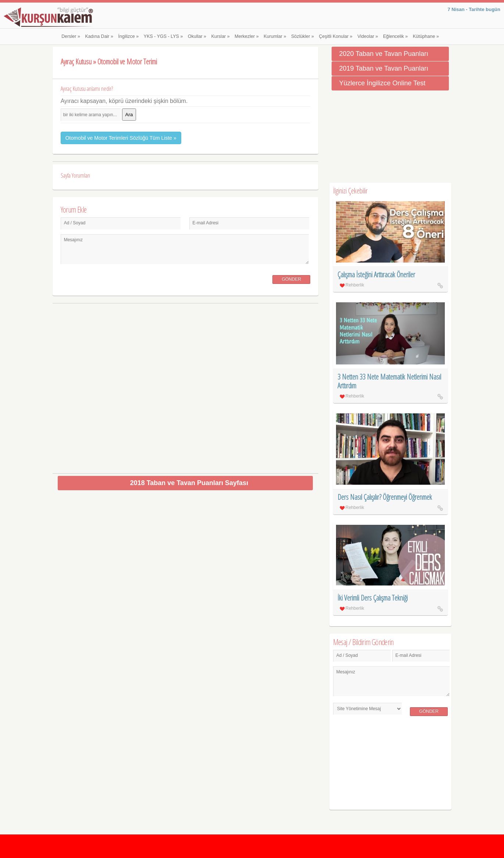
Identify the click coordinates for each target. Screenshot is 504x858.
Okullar (197, 36)
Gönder (291, 279)
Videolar (368, 36)
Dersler (71, 36)
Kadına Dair (99, 36)
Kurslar (221, 36)
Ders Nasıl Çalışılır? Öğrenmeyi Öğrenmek (385, 497)
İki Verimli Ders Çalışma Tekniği (373, 598)
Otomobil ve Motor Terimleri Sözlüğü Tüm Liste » (121, 138)
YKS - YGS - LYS (163, 36)
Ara (129, 115)
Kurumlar (275, 36)
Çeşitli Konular (336, 36)
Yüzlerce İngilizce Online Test (382, 83)
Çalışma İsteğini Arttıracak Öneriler (376, 275)
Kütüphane (426, 36)
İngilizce (129, 36)
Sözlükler (303, 36)
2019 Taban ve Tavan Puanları (384, 68)
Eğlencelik (395, 36)
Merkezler (246, 36)
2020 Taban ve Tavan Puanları (384, 54)
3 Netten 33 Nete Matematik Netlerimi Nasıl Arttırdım (389, 381)
